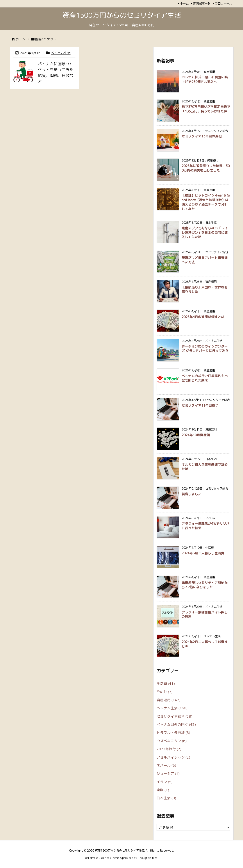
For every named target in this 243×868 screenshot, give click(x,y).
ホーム (184, 4)
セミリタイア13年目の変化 (202, 136)
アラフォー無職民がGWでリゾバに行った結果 (205, 526)
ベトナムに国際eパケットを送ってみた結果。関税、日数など (56, 73)
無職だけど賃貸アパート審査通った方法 (205, 260)
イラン (165, 782)
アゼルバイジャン (173, 757)
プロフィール (223, 4)
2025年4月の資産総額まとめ (203, 317)
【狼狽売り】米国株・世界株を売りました (205, 289)
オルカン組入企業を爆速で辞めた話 (205, 467)
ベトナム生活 (61, 53)
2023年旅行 (169, 749)
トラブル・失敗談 (173, 733)
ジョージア (168, 773)
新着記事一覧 (202, 4)
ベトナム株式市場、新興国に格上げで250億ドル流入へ (205, 79)
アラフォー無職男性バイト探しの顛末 (205, 614)
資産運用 (169, 700)
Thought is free (148, 858)
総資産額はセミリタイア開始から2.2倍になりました (205, 585)
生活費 (166, 684)
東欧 (163, 790)
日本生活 (166, 798)
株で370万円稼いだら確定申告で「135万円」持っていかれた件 (206, 109)
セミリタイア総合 (174, 716)
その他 (165, 692)
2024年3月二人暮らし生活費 (203, 553)
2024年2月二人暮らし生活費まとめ (205, 644)
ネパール (166, 765)
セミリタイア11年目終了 (200, 405)
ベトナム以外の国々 (176, 724)
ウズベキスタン (172, 741)
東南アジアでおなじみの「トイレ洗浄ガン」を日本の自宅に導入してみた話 (205, 233)
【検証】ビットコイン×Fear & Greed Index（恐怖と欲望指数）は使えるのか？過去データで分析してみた (206, 202)
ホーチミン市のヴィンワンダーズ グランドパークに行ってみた (205, 349)
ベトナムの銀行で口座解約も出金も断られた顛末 (205, 378)
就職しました (191, 494)
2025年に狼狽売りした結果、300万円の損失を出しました (206, 168)
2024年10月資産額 (196, 435)
